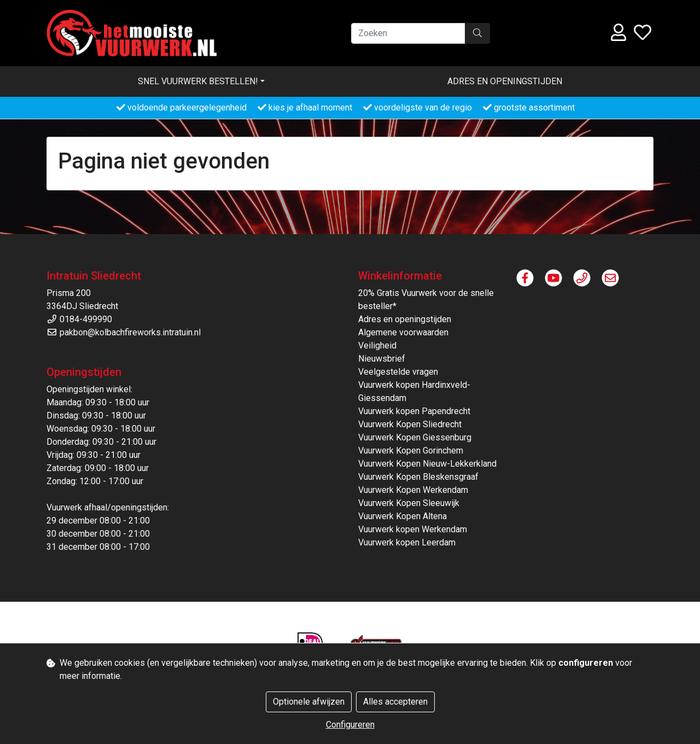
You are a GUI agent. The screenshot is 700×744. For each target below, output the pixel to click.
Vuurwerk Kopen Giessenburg (415, 437)
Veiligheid (377, 345)
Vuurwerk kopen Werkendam (413, 529)
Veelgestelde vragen (398, 372)
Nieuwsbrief (382, 359)
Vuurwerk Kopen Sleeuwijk (409, 503)
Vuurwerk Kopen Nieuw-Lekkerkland (427, 464)
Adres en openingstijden (505, 81)
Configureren (350, 725)
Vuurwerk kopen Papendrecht (414, 411)
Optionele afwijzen (309, 702)
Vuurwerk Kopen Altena (402, 516)
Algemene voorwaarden (403, 332)
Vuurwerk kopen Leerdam (407, 542)
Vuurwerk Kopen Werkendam (413, 490)
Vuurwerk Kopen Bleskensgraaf (418, 477)
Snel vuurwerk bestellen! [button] (198, 81)
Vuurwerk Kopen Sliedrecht (410, 424)
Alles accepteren (395, 702)
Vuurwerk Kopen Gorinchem (411, 451)
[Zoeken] (408, 33)
